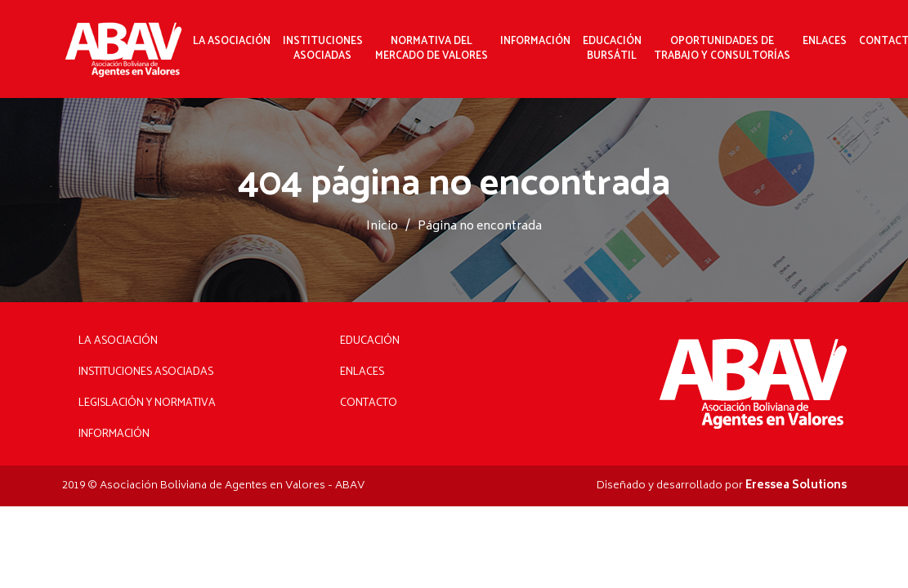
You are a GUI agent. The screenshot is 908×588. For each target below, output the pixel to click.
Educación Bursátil (612, 49)
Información (535, 42)
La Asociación (232, 42)
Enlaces (825, 42)
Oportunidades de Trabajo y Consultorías (722, 49)
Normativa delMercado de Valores (432, 49)
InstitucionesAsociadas (323, 49)
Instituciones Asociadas (146, 372)
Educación (370, 341)
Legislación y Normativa (147, 403)
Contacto (369, 403)
